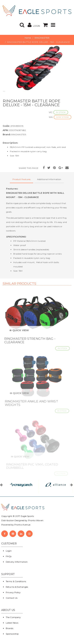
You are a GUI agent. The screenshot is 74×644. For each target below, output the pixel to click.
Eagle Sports (27, 516)
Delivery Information (17, 562)
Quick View (20, 332)
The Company (13, 617)
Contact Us (12, 598)
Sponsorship (12, 634)
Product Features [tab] (22, 179)
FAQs (9, 556)
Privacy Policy (13, 592)
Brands (9, 628)
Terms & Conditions (16, 581)
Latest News (12, 623)
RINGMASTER (42, 38)
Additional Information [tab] (49, 179)
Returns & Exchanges (17, 587)
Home (28, 38)
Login (9, 551)
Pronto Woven (36, 520)
